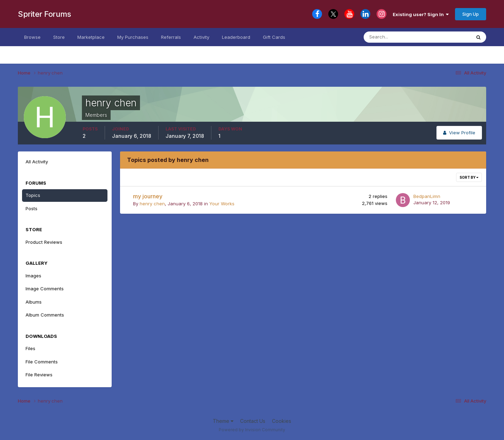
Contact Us (253, 421)
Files (30, 348)
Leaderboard (236, 37)
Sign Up (471, 14)
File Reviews (39, 375)
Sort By (469, 177)
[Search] (398, 37)
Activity (201, 37)
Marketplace (91, 37)
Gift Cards (274, 37)
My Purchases (133, 37)
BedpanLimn (427, 196)
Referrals (171, 37)
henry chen (152, 204)
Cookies (282, 421)
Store (59, 37)
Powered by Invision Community (252, 430)
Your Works (222, 204)
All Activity (37, 162)
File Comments (42, 362)
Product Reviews (44, 242)
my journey (148, 196)
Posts (31, 208)
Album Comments (45, 315)
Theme (223, 421)
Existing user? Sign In (421, 14)
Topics (33, 195)
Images (33, 276)
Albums (34, 302)
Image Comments (45, 289)
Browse (32, 37)
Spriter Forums (44, 14)
